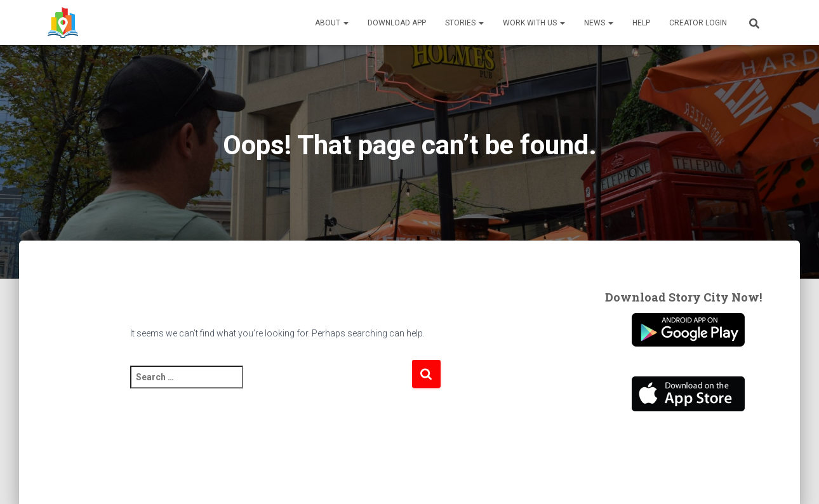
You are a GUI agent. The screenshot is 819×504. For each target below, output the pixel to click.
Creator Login (698, 23)
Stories (464, 23)
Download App (397, 23)
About (332, 23)
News (599, 23)
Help (641, 23)
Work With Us (534, 23)
